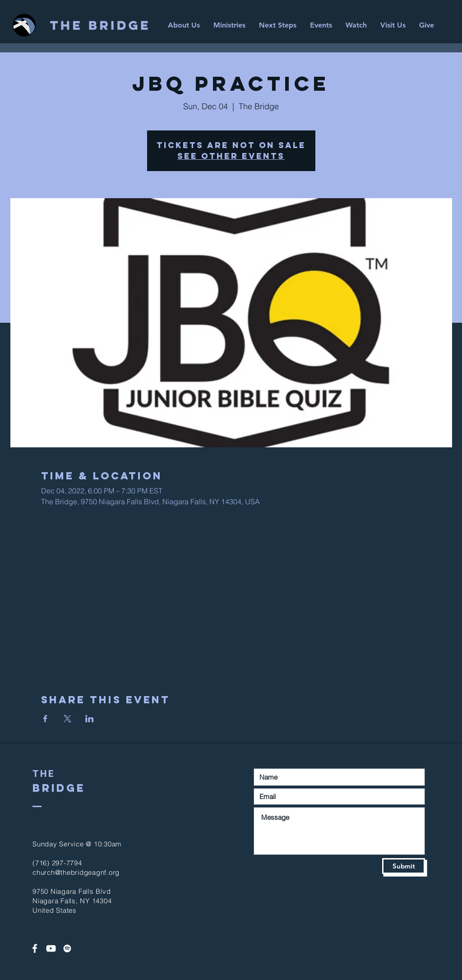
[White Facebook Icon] (35, 948)
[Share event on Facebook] (45, 719)
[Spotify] (67, 948)
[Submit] (404, 866)
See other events (231, 156)
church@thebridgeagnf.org (76, 872)
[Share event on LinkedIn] (90, 719)
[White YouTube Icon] (51, 948)
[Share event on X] (67, 719)
